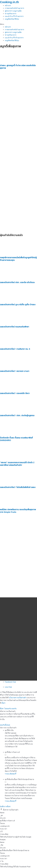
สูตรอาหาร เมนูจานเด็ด (13, 11)
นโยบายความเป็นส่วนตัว (18, 698)
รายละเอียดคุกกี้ (11, 774)
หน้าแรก (8, 5)
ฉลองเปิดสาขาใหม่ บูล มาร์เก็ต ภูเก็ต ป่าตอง (18, 305)
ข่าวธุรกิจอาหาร (11, 14)
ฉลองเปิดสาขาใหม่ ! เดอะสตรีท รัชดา (15, 393)
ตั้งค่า (4, 703)
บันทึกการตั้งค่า (5, 806)
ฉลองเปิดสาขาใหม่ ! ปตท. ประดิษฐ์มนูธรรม (17, 415)
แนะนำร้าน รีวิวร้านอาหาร (14, 16)
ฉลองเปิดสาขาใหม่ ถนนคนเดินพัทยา (15, 327)
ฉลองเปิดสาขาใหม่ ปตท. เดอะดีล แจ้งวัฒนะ (17, 282)
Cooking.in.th (9, 2)
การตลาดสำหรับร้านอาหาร (14, 8)
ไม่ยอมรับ (8, 709)
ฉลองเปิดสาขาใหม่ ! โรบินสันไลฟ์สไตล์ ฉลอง (18, 487)
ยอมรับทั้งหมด (5, 725)
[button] (18, 24)
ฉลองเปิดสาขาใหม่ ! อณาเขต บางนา (15, 371)
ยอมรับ (14, 709)
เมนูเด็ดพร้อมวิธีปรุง (12, 19)
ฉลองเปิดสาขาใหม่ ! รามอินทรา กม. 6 (15, 349)
